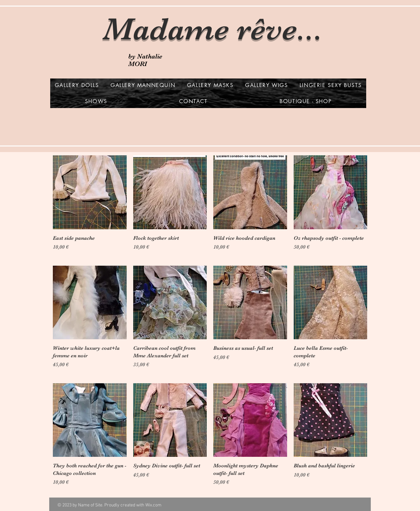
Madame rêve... (213, 29)
